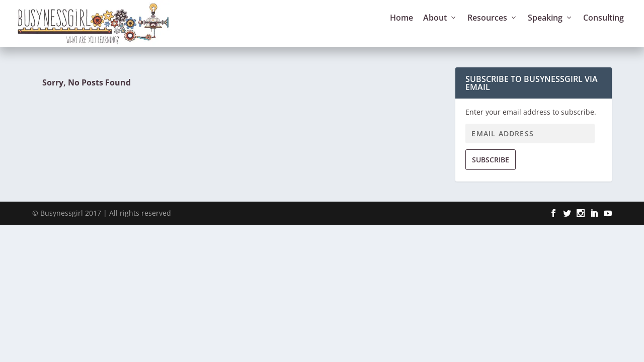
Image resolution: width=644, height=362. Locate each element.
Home (401, 31)
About (435, 31)
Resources (487, 31)
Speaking (545, 31)
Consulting (603, 31)
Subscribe (491, 172)
